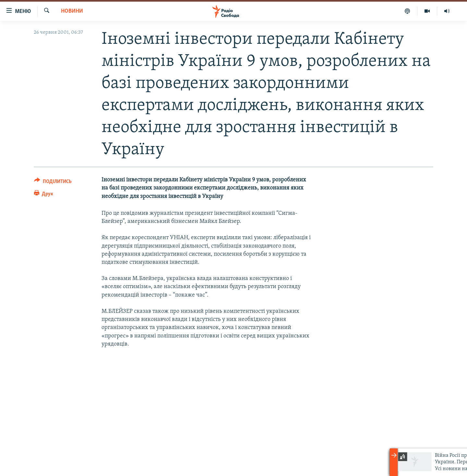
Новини (72, 11)
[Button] (53, 183)
